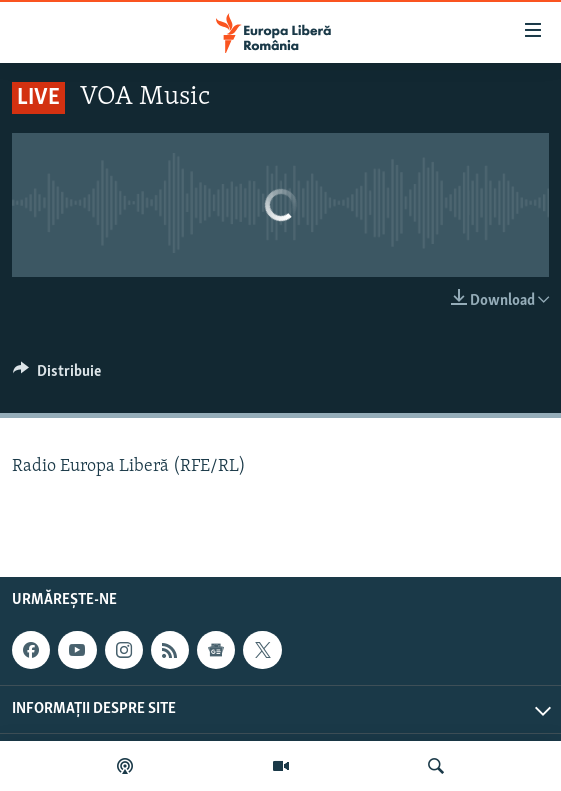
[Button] (57, 376)
